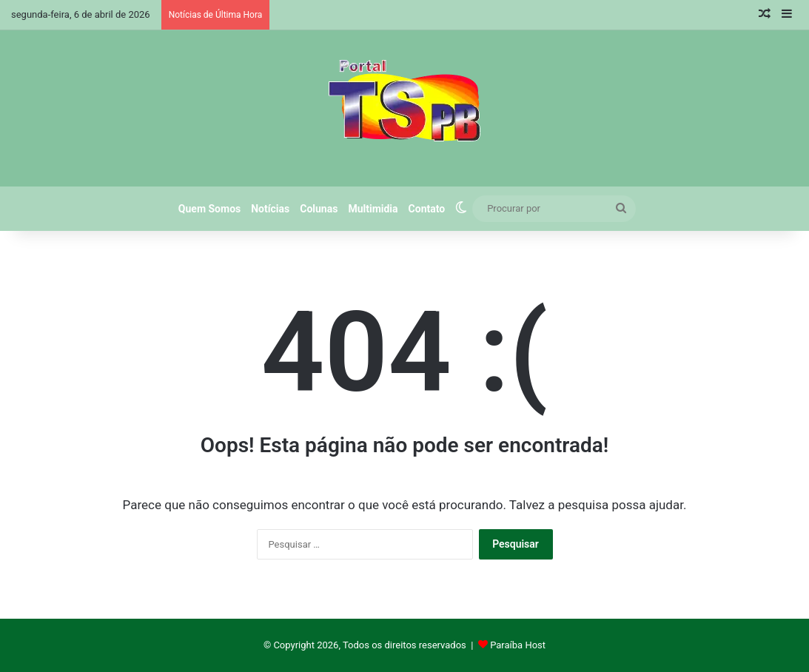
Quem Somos (209, 209)
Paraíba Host (518, 645)
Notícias (270, 209)
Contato (427, 209)
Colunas (319, 209)
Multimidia (373, 209)
